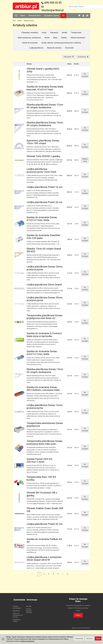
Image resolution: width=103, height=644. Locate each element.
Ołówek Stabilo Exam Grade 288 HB (45, 510)
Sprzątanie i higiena (51, 16)
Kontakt (29, 605)
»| (67, 574)
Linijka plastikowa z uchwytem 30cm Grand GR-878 (44, 559)
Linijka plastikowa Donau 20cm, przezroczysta (45, 268)
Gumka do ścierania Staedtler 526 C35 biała (43, 237)
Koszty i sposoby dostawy (29, 609)
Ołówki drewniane (78, 38)
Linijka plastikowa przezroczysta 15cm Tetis (41, 171)
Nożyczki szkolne (54, 48)
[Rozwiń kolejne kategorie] (63, 16)
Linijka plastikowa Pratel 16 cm (45, 187)
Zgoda (98, 638)
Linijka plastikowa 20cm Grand (44, 285)
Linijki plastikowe (36, 48)
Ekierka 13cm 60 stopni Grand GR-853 (44, 250)
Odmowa (89, 638)
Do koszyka (85, 75)
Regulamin (16, 609)
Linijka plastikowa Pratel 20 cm (45, 203)
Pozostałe (69, 48)
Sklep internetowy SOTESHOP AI (81, 627)
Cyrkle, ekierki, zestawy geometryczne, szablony (61, 43)
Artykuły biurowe (35, 16)
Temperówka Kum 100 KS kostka (41, 479)
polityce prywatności (27, 641)
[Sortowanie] (83, 57)
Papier (23, 16)
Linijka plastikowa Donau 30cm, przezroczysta (45, 299)
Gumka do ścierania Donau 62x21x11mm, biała (42, 353)
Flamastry (54, 33)
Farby (44, 33)
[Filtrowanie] (68, 57)
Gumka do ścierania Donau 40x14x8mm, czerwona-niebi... (44, 389)
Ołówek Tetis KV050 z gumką (43, 157)
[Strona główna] (16, 16)
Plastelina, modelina (30, 33)
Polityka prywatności (17, 606)
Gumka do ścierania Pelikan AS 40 (44, 541)
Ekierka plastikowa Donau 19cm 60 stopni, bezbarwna (45, 371)
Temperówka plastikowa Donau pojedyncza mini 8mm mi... (44, 317)
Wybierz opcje (85, 160)
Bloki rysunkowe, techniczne (29, 38)
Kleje (55, 38)
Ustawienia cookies (16, 619)
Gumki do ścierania (30, 43)
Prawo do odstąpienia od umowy (18, 614)
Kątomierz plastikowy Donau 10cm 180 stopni (43, 142)
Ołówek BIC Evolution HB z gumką (42, 494)
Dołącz (78, 616)
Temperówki (76, 33)
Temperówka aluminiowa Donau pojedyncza (45, 425)
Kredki (65, 33)
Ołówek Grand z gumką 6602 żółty (43, 70)
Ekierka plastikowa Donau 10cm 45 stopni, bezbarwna (45, 124)
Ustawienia (79, 638)
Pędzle (64, 38)
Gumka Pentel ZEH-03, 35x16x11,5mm (40, 461)
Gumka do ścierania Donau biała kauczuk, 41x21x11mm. (45, 88)
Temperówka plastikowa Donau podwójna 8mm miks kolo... (44, 443)
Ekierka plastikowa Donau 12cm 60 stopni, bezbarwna (45, 106)
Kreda (47, 38)
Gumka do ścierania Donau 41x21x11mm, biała (42, 219)
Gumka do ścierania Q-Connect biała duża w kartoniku (44, 335)
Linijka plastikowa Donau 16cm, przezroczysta (45, 407)
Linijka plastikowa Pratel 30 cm (45, 524)
